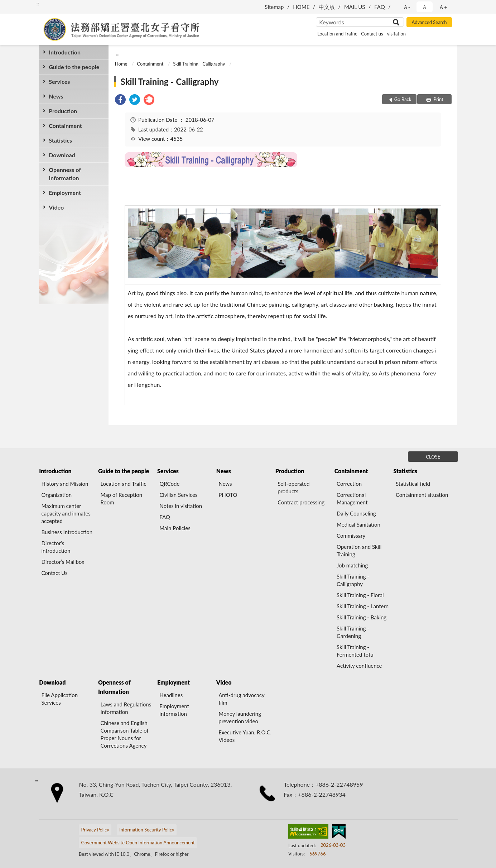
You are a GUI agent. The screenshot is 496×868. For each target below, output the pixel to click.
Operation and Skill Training (359, 550)
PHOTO (228, 495)
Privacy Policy (95, 830)
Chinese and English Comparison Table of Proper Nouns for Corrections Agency (124, 734)
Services (59, 81)
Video (56, 207)
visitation (396, 34)
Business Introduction (67, 532)
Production (63, 111)
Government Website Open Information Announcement (138, 843)
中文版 (327, 7)
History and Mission (65, 484)
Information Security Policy (147, 830)
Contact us (372, 34)
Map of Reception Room (121, 498)
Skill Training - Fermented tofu (355, 651)
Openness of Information (65, 174)
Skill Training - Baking (362, 617)
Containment (65, 126)
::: (37, 4)
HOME (301, 7)
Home (121, 64)
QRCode (169, 484)
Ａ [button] (425, 7)
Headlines (171, 695)
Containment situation (422, 495)
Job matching (352, 565)
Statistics (60, 140)
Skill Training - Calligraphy (199, 64)
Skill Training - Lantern (363, 606)
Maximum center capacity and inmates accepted (66, 513)
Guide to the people (74, 67)
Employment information (174, 710)
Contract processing (301, 502)
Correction (349, 484)
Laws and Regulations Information (126, 708)
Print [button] (438, 99)
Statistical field (413, 484)
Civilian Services (178, 495)
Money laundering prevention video (240, 717)
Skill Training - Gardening (353, 632)
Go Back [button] (403, 99)
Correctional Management (352, 498)
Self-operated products (293, 487)
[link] (120, 100)
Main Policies (175, 528)
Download (62, 155)
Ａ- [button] (407, 7)
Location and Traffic (337, 34)
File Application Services (60, 699)
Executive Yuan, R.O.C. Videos (245, 736)
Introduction (65, 52)
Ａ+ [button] (443, 7)
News (56, 96)
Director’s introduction (56, 547)
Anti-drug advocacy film (241, 699)
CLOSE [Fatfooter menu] (433, 457)
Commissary (351, 536)
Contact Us (55, 573)
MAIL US (355, 7)
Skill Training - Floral (360, 595)
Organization (57, 495)
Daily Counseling (356, 513)
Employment (65, 193)
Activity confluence (359, 666)
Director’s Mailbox (63, 562)
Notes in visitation (181, 506)
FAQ (380, 7)
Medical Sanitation (358, 524)
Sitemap (274, 7)
